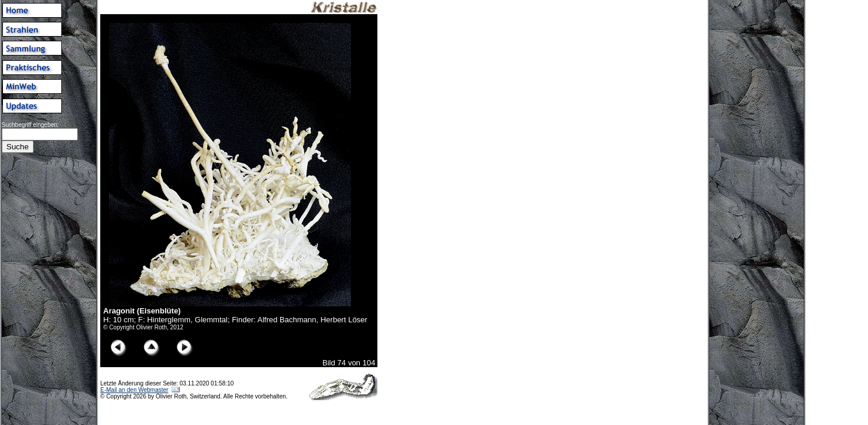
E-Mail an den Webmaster (134, 390)
